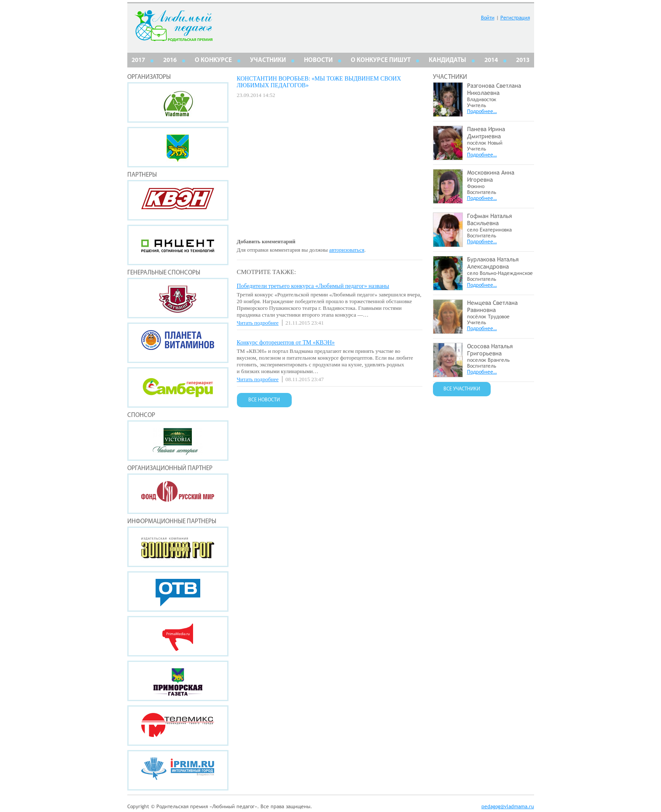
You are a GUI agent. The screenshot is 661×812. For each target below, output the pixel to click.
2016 (170, 60)
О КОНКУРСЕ (213, 60)
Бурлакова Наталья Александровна (493, 263)
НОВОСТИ (318, 60)
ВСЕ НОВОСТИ (264, 400)
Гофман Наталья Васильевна (489, 219)
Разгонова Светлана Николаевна (494, 89)
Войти (488, 18)
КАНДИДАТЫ (447, 60)
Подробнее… (482, 111)
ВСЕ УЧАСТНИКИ (462, 389)
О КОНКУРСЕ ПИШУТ (381, 60)
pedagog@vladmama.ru (508, 807)
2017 (138, 60)
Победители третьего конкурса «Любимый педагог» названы (313, 286)
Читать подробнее (258, 323)
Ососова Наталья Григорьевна (490, 350)
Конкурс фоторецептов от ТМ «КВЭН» (286, 343)
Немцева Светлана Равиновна (492, 306)
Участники (268, 60)
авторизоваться (347, 250)
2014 (491, 60)
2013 (523, 60)
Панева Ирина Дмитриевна (486, 133)
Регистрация (515, 18)
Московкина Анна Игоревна (491, 176)
